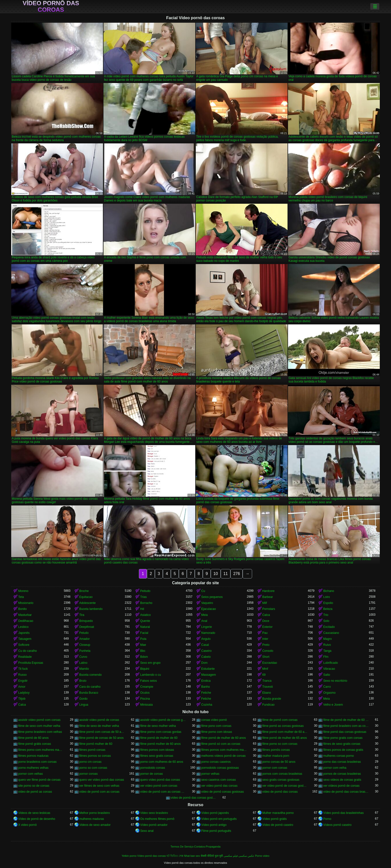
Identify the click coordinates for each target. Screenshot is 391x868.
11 (226, 574)
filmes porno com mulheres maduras (41, 750)
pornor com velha (335, 768)
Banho (206, 687)
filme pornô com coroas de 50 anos (102, 732)
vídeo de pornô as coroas (35, 792)
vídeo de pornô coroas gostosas (223, 792)
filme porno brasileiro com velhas (40, 732)
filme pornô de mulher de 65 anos (285, 738)
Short (266, 657)
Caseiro (206, 651)
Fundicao (268, 705)
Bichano (329, 591)
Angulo (206, 639)
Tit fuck (23, 669)
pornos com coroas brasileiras (282, 774)
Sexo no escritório (335, 681)
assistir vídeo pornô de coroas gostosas (163, 720)
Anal (204, 621)
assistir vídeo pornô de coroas (99, 720)
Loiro (327, 597)
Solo (326, 621)
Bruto (83, 681)
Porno (327, 819)
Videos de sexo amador (95, 825)
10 (216, 574)
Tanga (327, 651)
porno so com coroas (93, 768)
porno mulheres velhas (33, 768)
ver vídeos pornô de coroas (341, 786)
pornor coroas (89, 774)
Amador (85, 639)
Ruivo (327, 645)
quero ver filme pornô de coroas (39, 780)
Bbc (143, 651)
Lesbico (23, 627)
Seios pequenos (212, 597)
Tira (82, 615)
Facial (144, 633)
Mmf (265, 669)
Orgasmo (329, 693)
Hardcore (268, 591)
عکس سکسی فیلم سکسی (239, 856)
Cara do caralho (90, 687)
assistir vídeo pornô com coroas (39, 720)
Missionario (26, 603)
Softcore (24, 645)
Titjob (22, 699)
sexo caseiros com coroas (219, 780)
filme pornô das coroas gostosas (345, 732)
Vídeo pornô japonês (215, 813)
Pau (265, 633)
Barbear (268, 597)
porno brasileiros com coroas (37, 762)
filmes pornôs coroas (276, 750)
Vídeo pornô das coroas (51, 6)
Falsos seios (148, 681)
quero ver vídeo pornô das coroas (102, 780)
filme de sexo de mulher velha (99, 726)
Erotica (206, 681)
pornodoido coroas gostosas (220, 768)
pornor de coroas (151, 774)
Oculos (145, 693)
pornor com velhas (31, 774)
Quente (145, 621)
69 (264, 675)
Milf (265, 603)
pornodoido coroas (152, 768)
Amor (22, 687)
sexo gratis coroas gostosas (281, 780)
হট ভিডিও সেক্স (175, 856)
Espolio (328, 603)
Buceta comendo (91, 675)
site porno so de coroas (34, 786)
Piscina (145, 699)
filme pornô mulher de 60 (96, 744)
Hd (142, 609)
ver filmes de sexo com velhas (99, 786)
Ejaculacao (209, 609)
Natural (145, 627)
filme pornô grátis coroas (35, 744)
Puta (143, 639)
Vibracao (329, 669)
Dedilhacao (26, 621)
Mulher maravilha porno (278, 813)
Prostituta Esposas (31, 663)
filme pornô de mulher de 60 (159, 738)
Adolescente (88, 603)
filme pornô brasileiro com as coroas (346, 726)
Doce (266, 621)
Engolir (23, 681)
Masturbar (25, 615)
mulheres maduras (92, 819)
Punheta (85, 651)
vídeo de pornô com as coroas (99, 792)
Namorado (208, 633)
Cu (203, 591)
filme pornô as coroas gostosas (283, 726)
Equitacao (86, 597)
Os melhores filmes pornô (157, 819)
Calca (266, 615)
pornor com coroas (275, 768)
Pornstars (269, 609)
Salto (327, 675)
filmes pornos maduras (33, 756)
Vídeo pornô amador (154, 825)
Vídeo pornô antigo (214, 825)
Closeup (85, 645)
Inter (265, 639)
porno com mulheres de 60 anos (162, 762)
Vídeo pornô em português (219, 819)
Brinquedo (86, 621)
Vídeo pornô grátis (275, 819)
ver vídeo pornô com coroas (159, 786)
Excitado (329, 627)
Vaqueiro (207, 603)
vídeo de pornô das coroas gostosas (194, 798)
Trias (143, 597)
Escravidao (270, 663)
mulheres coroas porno (339, 756)
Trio (326, 615)
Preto (266, 645)
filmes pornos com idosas (157, 750)
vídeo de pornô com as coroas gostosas (163, 792)
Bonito (22, 609)
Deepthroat (87, 627)
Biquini (145, 669)
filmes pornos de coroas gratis (343, 750)
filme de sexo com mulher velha (39, 726)
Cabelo (206, 657)
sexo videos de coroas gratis (342, 780)
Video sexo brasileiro (154, 813)
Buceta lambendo (91, 609)
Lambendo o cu (150, 675)
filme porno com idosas (217, 732)
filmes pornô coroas (92, 750)
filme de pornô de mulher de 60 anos (346, 720)
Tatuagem (25, 639)
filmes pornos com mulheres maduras (224, 750)
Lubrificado (331, 663)
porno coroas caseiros (216, 762)
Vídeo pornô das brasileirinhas (343, 813)
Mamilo (84, 669)
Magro (327, 639)
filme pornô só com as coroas (221, 744)
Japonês (24, 633)
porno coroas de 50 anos (279, 762)
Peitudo (145, 591)
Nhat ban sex (192, 856)
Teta (21, 597)
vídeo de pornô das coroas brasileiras (346, 792)
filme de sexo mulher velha (158, 726)
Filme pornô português (216, 831)
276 (237, 574)
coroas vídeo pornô (214, 720)
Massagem (209, 675)
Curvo (83, 657)
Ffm (326, 657)
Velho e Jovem (333, 705)
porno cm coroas (90, 762)
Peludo (84, 633)
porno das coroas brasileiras (342, 762)
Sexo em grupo (150, 663)
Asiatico (145, 615)
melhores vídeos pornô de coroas (223, 756)
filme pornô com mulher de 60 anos (285, 732)
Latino (83, 663)
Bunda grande (272, 699)
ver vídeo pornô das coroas (219, 786)
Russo (22, 675)
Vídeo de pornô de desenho (37, 819)
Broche (84, 591)
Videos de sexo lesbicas (34, 813)
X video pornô (27, 825)
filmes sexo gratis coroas (157, 756)
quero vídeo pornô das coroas (160, 780)
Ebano (267, 693)
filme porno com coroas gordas (161, 732)
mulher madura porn (276, 756)
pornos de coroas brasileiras (342, 774)
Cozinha (207, 705)
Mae (143, 645)
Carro (327, 687)
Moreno (23, 591)
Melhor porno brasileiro (95, 813)
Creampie (147, 687)
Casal (205, 645)
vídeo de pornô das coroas (280, 792)
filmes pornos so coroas (95, 756)
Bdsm (144, 657)
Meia (204, 615)
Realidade (25, 657)
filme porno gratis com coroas (343, 738)
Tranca (267, 681)
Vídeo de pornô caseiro (278, 825)
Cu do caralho (28, 651)
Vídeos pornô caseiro (337, 825)
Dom (204, 663)
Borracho (146, 603)
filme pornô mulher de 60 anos (160, 744)
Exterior (267, 627)
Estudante (208, 669)
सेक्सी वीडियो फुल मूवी (212, 856)
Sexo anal (147, 831)
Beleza (328, 609)
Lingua (84, 705)
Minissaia (146, 705)
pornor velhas (210, 774)
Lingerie (207, 627)
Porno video (262, 856)
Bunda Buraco (89, 693)
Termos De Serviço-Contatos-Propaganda (195, 847)
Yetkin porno (129, 856)
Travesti (268, 687)
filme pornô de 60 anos (33, 738)
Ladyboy (24, 693)
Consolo (268, 651)
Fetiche (206, 693)
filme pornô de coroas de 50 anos (101, 738)
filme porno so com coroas (280, 744)
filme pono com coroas (216, 726)
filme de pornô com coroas (280, 720)
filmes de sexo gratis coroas (342, 744)
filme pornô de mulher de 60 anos (224, 738)
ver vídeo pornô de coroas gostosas (285, 786)
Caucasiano (331, 633)
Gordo (83, 699)
